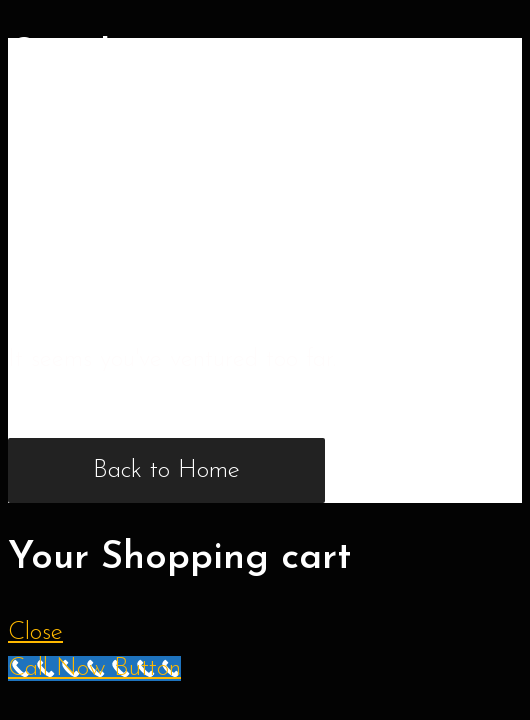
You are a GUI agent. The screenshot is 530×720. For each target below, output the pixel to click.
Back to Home (166, 470)
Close (35, 632)
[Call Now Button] (94, 668)
